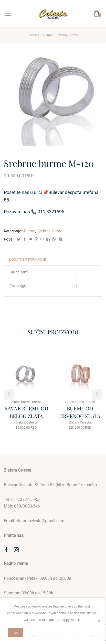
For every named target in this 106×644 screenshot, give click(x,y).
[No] (99, 621)
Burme (48, 35)
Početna (33, 35)
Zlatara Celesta (26, 422)
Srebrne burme (67, 35)
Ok (16, 633)
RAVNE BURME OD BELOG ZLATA (26, 412)
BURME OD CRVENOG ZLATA (80, 412)
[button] (9, 394)
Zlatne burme (21, 402)
